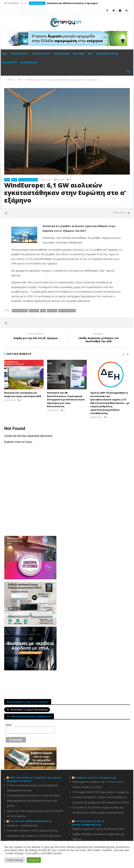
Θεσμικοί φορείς (107, 54)
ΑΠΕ (90, 54)
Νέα (5, 54)
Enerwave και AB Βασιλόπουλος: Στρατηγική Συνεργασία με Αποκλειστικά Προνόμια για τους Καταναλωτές (73, 3)
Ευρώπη (52, 310)
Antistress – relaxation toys (22, 825)
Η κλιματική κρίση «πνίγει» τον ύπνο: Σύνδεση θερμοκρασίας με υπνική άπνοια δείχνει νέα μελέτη (33, 801)
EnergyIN (60, 180)
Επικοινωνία (29, 62)
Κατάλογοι (10, 62)
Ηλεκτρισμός (37, 3)
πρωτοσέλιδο (67, 310)
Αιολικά (34, 310)
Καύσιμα (79, 54)
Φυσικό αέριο (41, 54)
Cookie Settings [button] (15, 860)
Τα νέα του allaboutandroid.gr (31, 821)
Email (9, 725)
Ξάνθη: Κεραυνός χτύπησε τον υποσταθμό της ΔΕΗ (98, 338)
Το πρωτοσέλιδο (28, 180)
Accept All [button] (34, 860)
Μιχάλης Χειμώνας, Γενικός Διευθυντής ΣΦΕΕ (98, 829)
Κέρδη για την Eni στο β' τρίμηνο (36, 337)
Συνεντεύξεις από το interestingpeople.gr (88, 823)
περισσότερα (121, 213)
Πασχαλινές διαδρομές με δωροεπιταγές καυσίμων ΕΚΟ (23, 394)
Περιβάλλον (62, 54)
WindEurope (20, 310)
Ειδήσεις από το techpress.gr (96, 777)
